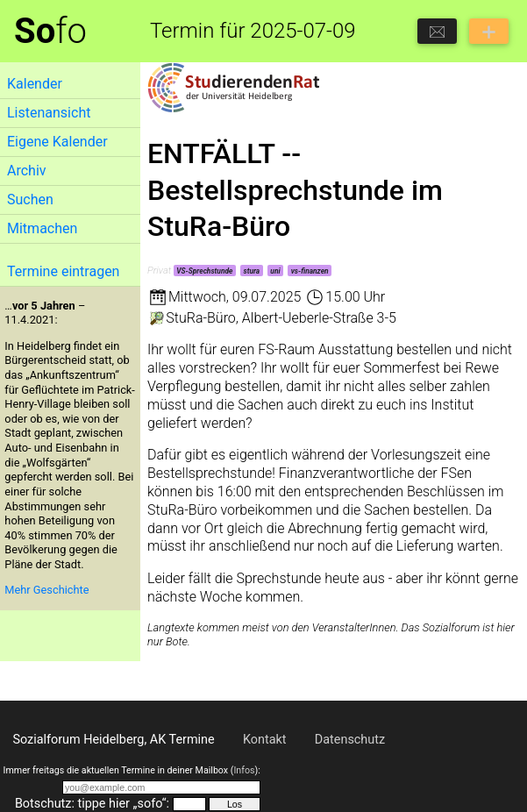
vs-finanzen (310, 271)
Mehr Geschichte (46, 590)
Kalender (35, 84)
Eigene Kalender (57, 142)
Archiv (27, 171)
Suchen (30, 199)
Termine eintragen (63, 271)
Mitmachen (42, 228)
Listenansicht (49, 113)
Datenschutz (350, 740)
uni (275, 271)
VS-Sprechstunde (204, 271)
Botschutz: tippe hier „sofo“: (92, 804)
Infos (244, 770)
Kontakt (265, 740)
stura (252, 271)
